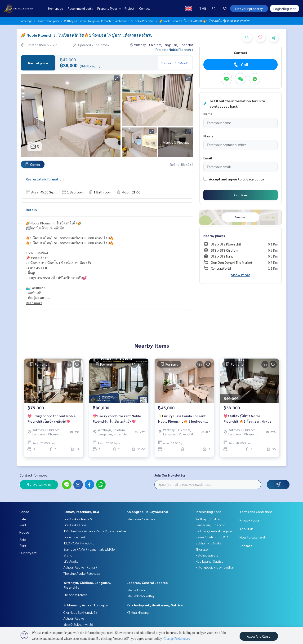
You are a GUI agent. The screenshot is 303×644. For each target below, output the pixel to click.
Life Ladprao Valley (140, 596)
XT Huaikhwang (138, 612)
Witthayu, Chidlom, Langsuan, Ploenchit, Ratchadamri (97, 21)
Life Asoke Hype (75, 525)
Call (241, 65)
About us (247, 529)
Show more (241, 275)
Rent (23, 525)
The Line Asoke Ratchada (82, 573)
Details (31, 210)
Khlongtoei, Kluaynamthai (147, 512)
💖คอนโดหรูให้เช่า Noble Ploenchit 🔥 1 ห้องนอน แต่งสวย (247, 420)
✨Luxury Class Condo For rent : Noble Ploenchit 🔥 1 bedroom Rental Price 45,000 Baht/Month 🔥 (183, 420)
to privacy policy (251, 179)
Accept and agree (223, 179)
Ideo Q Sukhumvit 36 (78, 624)
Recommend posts (80, 8)
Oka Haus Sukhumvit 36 (80, 612)
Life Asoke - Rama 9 (78, 519)
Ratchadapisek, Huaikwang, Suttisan (156, 605)
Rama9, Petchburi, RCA (81, 512)
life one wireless (75, 595)
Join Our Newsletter (170, 475)
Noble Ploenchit (144, 21)
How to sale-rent (252, 537)
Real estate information (45, 179)
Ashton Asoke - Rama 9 (80, 567)
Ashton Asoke (74, 618)
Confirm (241, 195)
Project (129, 8)
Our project (28, 553)
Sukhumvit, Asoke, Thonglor (86, 605)
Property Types (109, 8)
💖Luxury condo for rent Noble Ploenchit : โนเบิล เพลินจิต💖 (51, 420)
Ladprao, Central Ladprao (147, 583)
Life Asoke (71, 561)
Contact (145, 8)
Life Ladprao (136, 590)
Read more (34, 303)
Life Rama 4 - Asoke (141, 519)
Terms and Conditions (256, 512)
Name (208, 114)
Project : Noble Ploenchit (174, 49)
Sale (23, 519)
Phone (208, 136)
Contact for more (33, 475)
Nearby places (214, 236)
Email (208, 158)
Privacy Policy (250, 520)
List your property (249, 9)
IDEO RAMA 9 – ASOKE (79, 543)
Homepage (56, 8)
